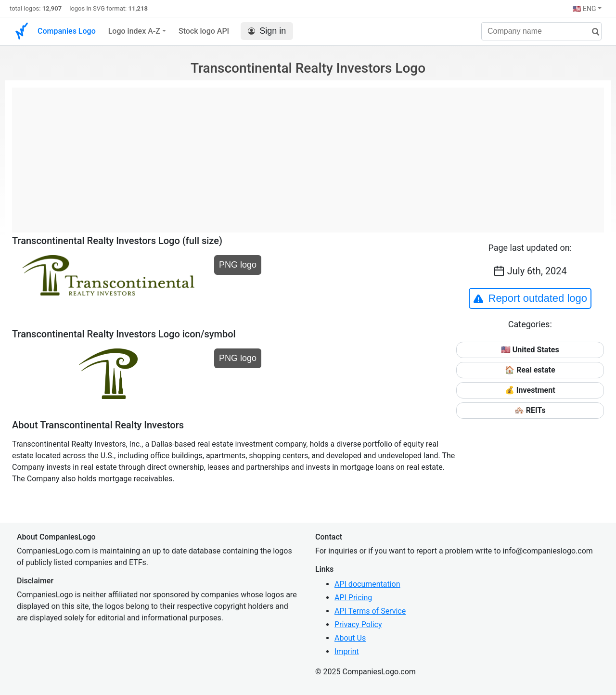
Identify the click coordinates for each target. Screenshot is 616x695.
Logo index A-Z (134, 31)
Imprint (347, 651)
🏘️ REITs (530, 410)
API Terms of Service (370, 611)
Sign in (267, 31)
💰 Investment (530, 390)
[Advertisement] (308, 155)
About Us (350, 638)
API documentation (367, 584)
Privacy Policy (358, 624)
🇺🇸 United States (530, 350)
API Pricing (353, 598)
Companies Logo (67, 31)
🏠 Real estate (530, 370)
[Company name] (541, 31)
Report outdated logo (530, 298)
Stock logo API (204, 31)
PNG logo (238, 265)
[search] (592, 32)
